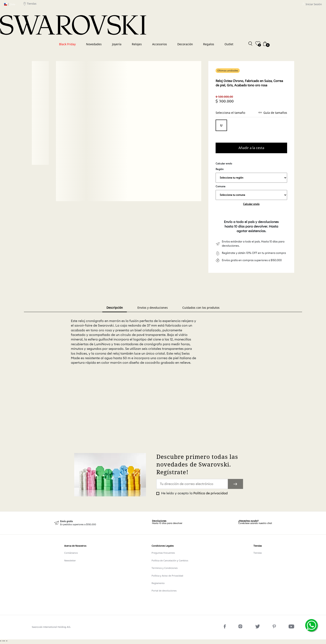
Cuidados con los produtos (201, 308)
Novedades (94, 44)
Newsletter (70, 560)
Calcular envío (251, 204)
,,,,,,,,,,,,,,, (251, 178)
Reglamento (158, 583)
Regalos (209, 44)
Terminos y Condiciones (165, 568)
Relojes (137, 44)
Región (251, 175)
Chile (10, 4)
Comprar (251, 148)
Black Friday (67, 44)
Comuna (251, 192)
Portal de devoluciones (164, 591)
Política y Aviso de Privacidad (167, 576)
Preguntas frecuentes (163, 553)
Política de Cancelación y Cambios (170, 560)
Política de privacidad (211, 493)
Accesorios (160, 44)
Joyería (117, 44)
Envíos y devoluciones (153, 308)
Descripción (115, 308)
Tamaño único (221, 125)
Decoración (185, 44)
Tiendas (30, 4)
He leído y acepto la (194, 493)
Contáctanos (71, 553)
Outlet (229, 44)
